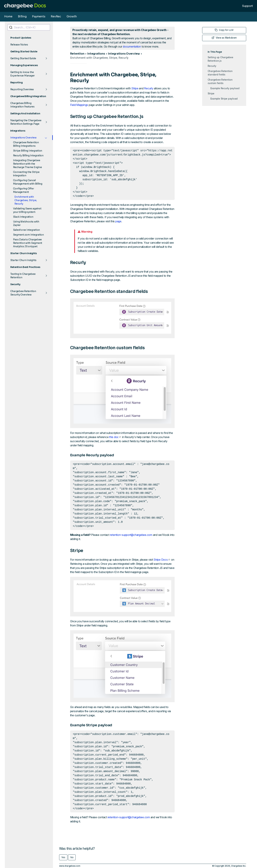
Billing (22, 16)
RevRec (56, 16)
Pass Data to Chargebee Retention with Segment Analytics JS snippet (28, 243)
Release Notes (19, 45)
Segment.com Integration (28, 235)
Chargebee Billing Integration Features (22, 105)
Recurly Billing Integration (28, 155)
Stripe (135, 88)
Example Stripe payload (224, 99)
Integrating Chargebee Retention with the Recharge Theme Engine (28, 164)
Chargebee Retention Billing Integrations (26, 144)
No (72, 857)
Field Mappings (79, 105)
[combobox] (29, 27)
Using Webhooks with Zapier (26, 223)
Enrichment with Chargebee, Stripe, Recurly (26, 200)
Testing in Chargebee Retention (23, 276)
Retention (77, 54)
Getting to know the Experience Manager (23, 74)
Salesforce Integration (27, 230)
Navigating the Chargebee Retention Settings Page (26, 122)
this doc (115, 437)
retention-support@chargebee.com (131, 535)
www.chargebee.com (70, 866)
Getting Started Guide (23, 58)
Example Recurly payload (225, 88)
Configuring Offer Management (24, 190)
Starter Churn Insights (23, 260)
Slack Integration (23, 217)
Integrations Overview (23, 138)
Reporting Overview (22, 89)
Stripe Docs (162, 560)
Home (8, 16)
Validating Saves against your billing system (27, 210)
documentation (132, 46)
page (118, 221)
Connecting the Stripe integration (26, 174)
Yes (63, 857)
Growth (72, 16)
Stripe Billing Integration (28, 151)
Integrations (96, 54)
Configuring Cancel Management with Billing (28, 182)
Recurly (149, 88)
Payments (39, 16)
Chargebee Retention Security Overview (23, 293)
